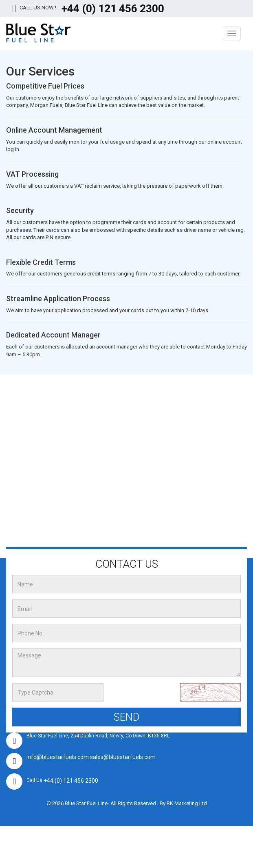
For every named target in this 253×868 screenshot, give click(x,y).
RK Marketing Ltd (187, 803)
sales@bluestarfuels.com (123, 757)
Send (127, 717)
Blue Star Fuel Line (86, 803)
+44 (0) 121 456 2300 (113, 9)
